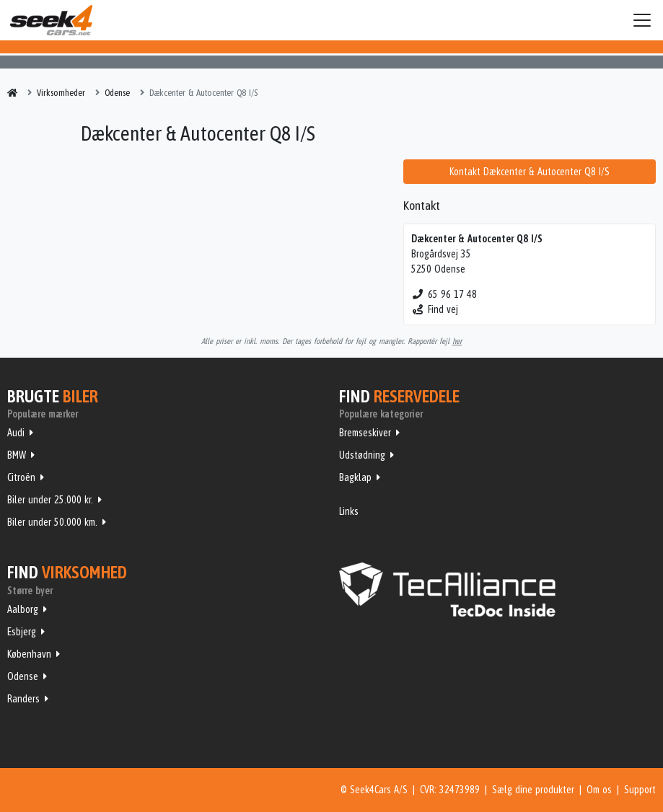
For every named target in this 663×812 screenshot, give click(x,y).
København (29, 654)
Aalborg (23, 609)
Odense (23, 676)
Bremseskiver (365, 433)
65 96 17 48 (444, 294)
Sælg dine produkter (533, 790)
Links (349, 511)
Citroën (21, 477)
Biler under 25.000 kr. (50, 500)
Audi (16, 433)
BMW (17, 455)
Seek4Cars (51, 20)
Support (640, 790)
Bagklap (355, 477)
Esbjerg (22, 632)
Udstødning (362, 455)
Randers (23, 699)
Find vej (435, 309)
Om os (599, 790)
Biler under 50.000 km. (52, 522)
